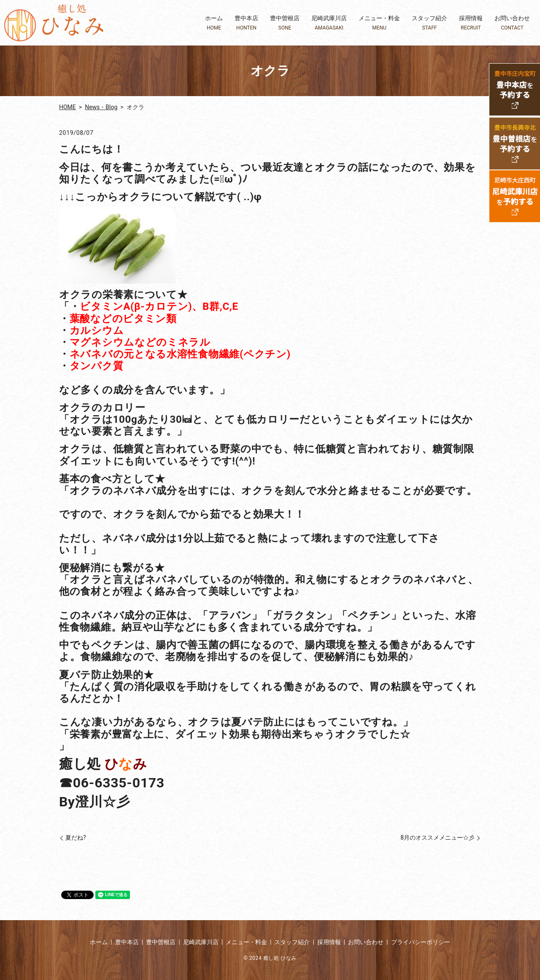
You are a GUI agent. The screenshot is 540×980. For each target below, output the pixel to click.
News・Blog (101, 107)
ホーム (214, 23)
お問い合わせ (512, 23)
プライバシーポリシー (421, 942)
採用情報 (471, 23)
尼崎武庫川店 (329, 23)
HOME (67, 107)
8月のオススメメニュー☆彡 (437, 838)
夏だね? (76, 838)
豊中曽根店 (285, 23)
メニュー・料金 (379, 23)
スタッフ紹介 (429, 23)
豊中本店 (246, 23)
